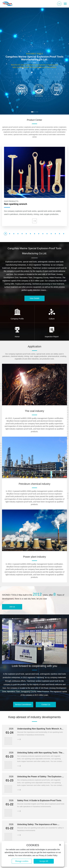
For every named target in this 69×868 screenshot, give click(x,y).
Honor (17, 337)
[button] (32, 112)
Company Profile (17, 319)
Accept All (44, 861)
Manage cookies (22, 861)
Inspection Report (52, 337)
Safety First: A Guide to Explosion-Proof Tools (39, 800)
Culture (52, 319)
